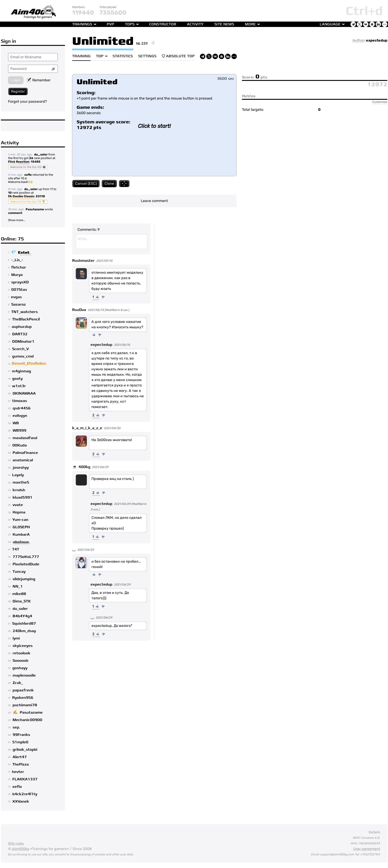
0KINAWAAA (24, 393)
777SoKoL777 (26, 557)
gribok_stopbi (25, 750)
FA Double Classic (21, 197)
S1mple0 (20, 742)
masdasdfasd (25, 438)
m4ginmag (21, 371)
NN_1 (18, 586)
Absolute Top (178, 56)
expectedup (377, 40)
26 (31, 158)
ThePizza (21, 764)
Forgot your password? (28, 101)
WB (16, 423)
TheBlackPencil (26, 319)
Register (18, 91)
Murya (17, 275)
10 (10, 193)
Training (81, 56)
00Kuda (20, 445)
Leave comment (154, 201)
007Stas (19, 290)
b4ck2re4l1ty (25, 794)
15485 (36, 162)
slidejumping (24, 579)
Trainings (82, 24)
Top (100, 56)
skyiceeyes (23, 646)
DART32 (20, 334)
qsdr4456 (22, 408)
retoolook (21, 653)
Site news (224, 24)
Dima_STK (22, 601)
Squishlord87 (24, 624)
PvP (110, 24)
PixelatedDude (26, 564)
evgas (16, 297)
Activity (195, 24)
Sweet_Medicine (29, 364)
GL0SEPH (21, 527)
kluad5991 (22, 497)
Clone (109, 183)
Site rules (16, 843)
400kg (84, 467)
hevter (18, 772)
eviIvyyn (20, 416)
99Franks (21, 735)
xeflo (28, 175)
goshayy (20, 668)
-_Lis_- (17, 260)
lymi (16, 638)
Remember (39, 80)
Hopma (19, 512)
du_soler (41, 154)
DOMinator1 (23, 342)
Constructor (163, 24)
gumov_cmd (23, 356)
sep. (16, 727)
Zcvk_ (18, 683)
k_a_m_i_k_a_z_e (87, 428)
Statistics (123, 56)
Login (16, 80)
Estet (24, 253)
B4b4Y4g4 (22, 616)
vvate (18, 505)
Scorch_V (20, 349)
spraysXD (20, 282)
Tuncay (19, 572)
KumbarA (21, 535)
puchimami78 (25, 705)
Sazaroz (19, 304)
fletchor (19, 267)
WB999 (19, 431)
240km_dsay (24, 631)
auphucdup (22, 327)
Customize (380, 102)
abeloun (21, 542)
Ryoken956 (23, 698)
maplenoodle (24, 675)
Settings (147, 56)
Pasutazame (35, 209)
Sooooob (20, 661)
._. (74, 550)
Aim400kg (21, 849)
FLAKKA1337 (25, 779)
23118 (40, 196)
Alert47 (20, 757)
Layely (18, 475)
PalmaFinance (25, 453)
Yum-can (20, 520)
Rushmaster (83, 261)
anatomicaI (23, 460)
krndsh (19, 490)
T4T (16, 549)
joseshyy (21, 468)
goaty (17, 379)
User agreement (367, 849)
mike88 (19, 594)
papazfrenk (23, 690)
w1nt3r (19, 386)
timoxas (20, 401)
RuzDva (79, 310)
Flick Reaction (19, 162)
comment (15, 213)
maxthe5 (21, 482)
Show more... (17, 220)
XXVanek (21, 801)
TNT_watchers (24, 312)
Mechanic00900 (27, 720)
